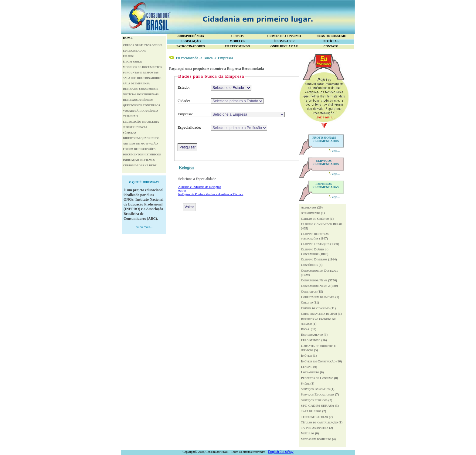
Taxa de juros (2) (313, 411)
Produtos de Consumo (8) (319, 378)
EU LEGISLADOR (134, 51)
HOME (128, 38)
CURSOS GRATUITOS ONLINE (143, 45)
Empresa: (185, 114)
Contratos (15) (312, 291)
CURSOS (238, 36)
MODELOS (237, 41)
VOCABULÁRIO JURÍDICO (140, 111)
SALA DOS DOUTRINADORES (142, 78)
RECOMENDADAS (326, 185)
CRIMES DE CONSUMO (284, 36)
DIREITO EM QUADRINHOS (141, 138)
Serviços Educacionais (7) (320, 394)
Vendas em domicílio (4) (318, 439)
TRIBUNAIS (131, 116)
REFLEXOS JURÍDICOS (138, 100)
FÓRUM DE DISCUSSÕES (139, 149)
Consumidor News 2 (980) (319, 286)
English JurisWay (281, 452)
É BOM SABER (132, 62)
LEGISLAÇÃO (191, 41)
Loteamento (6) (312, 372)
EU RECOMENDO (237, 46)
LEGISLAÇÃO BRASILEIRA (141, 122)
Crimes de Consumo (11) (318, 308)
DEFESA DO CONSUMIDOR (141, 89)
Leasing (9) (309, 367)
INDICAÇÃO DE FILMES (139, 160)
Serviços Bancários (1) (318, 389)
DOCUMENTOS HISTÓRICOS (142, 154)
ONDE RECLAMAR (284, 46)
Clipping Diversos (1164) (319, 259)
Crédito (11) (310, 302)
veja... (336, 151)
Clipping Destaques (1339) (320, 244)
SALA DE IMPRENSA (136, 83)
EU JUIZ (128, 56)
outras (182, 190)
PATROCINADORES (191, 46)
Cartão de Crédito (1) (317, 219)
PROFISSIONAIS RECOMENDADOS (326, 139)
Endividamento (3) (314, 334)
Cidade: (184, 101)
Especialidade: (189, 127)
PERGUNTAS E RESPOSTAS (141, 73)
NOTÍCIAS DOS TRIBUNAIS (141, 94)
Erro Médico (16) (314, 340)
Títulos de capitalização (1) (322, 422)
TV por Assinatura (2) (317, 428)
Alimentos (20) (312, 207)
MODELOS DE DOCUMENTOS (142, 67)
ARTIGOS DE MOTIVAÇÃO (140, 144)
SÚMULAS (130, 133)
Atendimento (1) (313, 213)
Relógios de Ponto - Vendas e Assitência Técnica (211, 194)
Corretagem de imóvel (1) (320, 297)
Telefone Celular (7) (317, 417)
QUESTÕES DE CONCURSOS (141, 105)
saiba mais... (144, 227)
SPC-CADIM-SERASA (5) (320, 406)
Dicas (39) (309, 329)
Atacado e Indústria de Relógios (200, 187)
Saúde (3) (308, 383)
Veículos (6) (310, 433)
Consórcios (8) (312, 265)
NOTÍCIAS (331, 41)
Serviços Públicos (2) (316, 400)
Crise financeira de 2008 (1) (321, 314)
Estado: (184, 87)
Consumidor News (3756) (319, 280)
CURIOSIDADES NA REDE (140, 165)
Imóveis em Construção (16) (321, 361)
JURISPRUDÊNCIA (135, 127)
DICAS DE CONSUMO (331, 36)
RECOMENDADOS (326, 162)
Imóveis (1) (309, 355)
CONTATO (331, 46)
